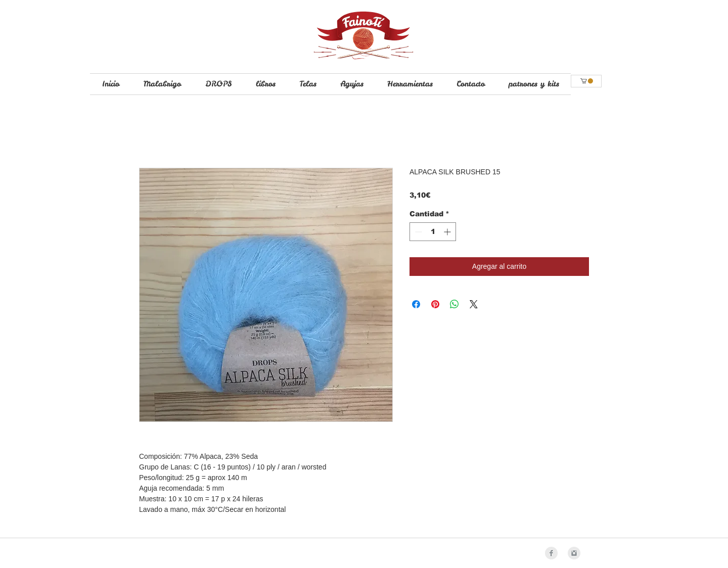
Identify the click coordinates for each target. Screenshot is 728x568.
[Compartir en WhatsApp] (454, 304)
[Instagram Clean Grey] (574, 553)
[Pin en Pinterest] (435, 304)
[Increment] (448, 232)
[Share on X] (474, 304)
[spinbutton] (433, 232)
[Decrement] (417, 232)
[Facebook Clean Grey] (551, 553)
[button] (587, 81)
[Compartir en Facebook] (416, 304)
